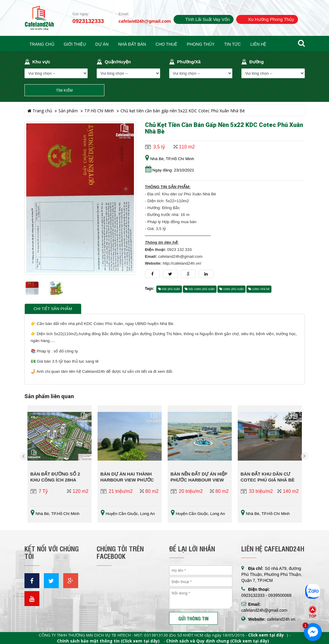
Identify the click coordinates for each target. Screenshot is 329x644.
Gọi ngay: (81, 14)
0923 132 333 (179, 250)
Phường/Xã (189, 62)
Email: (124, 14)
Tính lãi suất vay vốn (207, 19)
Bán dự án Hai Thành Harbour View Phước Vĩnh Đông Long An (127, 480)
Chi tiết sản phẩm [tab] (53, 309)
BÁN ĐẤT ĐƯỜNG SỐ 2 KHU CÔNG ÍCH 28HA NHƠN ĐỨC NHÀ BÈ (55, 480)
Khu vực (41, 62)
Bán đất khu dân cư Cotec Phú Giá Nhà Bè (268, 477)
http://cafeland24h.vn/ (182, 263)
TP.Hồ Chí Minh (99, 111)
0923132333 (88, 21)
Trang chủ (40, 111)
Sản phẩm (68, 111)
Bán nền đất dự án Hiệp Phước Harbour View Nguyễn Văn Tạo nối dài (200, 480)
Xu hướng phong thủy (271, 19)
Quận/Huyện (118, 62)
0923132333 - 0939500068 (266, 595)
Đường (257, 62)
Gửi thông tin (193, 618)
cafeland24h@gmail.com (145, 21)
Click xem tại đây (266, 635)
